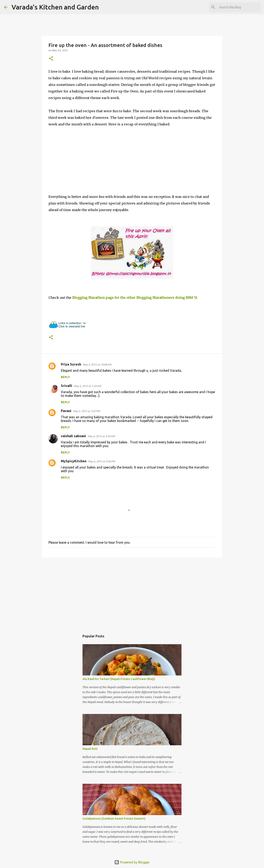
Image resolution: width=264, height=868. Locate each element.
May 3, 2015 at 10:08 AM (97, 364)
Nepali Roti (90, 749)
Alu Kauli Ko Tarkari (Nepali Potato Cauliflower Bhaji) (119, 679)
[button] (51, 59)
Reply (65, 377)
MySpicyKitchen (74, 461)
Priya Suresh (71, 364)
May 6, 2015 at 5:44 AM (101, 436)
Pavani (66, 411)
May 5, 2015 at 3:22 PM (87, 411)
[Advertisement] (132, 593)
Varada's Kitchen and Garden (55, 7)
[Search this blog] (239, 7)
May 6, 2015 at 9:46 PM (102, 461)
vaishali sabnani (73, 436)
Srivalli (67, 386)
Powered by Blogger (132, 862)
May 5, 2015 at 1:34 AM (87, 386)
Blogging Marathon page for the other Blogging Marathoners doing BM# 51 (135, 298)
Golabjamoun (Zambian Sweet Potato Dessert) (114, 819)
